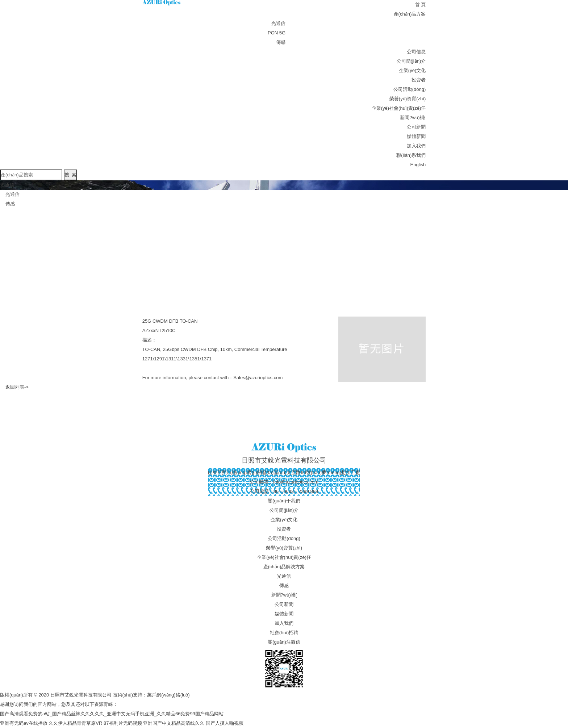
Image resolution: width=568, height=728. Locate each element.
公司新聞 (416, 127)
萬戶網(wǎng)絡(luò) (168, 695)
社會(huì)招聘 (284, 633)
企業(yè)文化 (412, 70)
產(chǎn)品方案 (410, 14)
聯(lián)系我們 (411, 155)
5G (282, 33)
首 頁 (421, 5)
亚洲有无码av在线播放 (24, 723)
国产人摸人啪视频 (225, 723)
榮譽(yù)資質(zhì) (408, 99)
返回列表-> (17, 387)
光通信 (278, 23)
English (418, 165)
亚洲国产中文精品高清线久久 (174, 723)
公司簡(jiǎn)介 (411, 61)
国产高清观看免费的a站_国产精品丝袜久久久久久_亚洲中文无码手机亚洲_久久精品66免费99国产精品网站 (112, 714)
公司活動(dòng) (410, 89)
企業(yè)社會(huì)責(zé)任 (399, 108)
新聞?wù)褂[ (413, 118)
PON (273, 33)
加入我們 (416, 146)
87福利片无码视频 (123, 723)
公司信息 (416, 52)
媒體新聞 (416, 136)
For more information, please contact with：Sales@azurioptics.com (212, 378)
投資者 (419, 80)
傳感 (281, 42)
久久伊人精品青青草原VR (75, 723)
